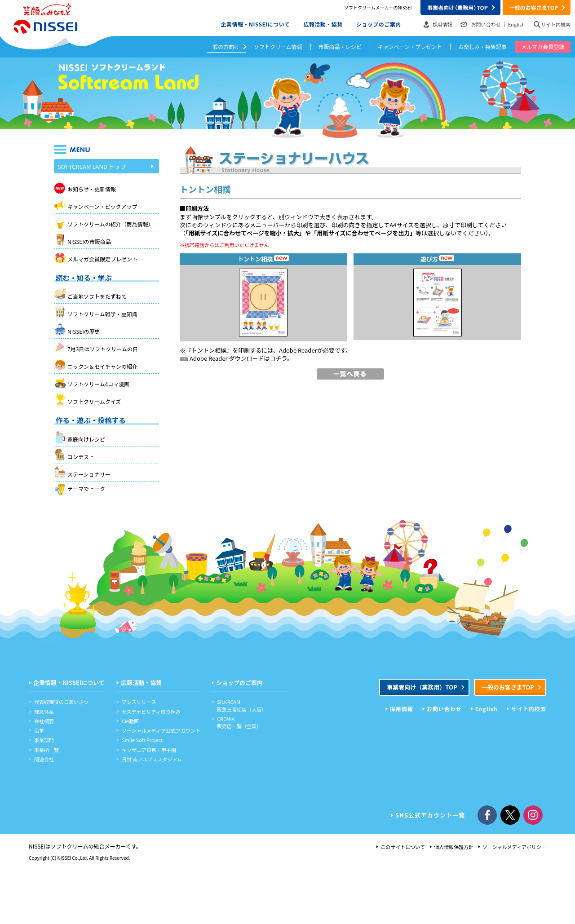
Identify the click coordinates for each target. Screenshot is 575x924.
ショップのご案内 (379, 24)
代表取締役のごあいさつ (61, 702)
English (516, 24)
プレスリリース (139, 702)
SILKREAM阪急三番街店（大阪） (242, 705)
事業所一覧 (46, 750)
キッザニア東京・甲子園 (149, 750)
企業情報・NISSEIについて (256, 24)
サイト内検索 (556, 24)
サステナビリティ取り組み (151, 712)
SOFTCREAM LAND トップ (106, 167)
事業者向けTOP (457, 7)
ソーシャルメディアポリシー (514, 847)
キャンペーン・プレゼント (410, 46)
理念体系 (44, 712)
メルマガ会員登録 (543, 46)
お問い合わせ (486, 24)
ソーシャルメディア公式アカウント (161, 730)
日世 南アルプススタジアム (152, 759)
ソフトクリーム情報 (278, 46)
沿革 (39, 730)
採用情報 (442, 24)
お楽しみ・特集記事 (482, 46)
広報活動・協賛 (323, 24)
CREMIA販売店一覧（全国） (239, 722)
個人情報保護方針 (454, 847)
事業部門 (44, 740)
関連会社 (44, 759)
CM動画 (130, 721)
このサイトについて (403, 847)
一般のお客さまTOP (534, 7)
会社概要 (44, 721)
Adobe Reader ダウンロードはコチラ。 (236, 358)
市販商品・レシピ (340, 46)
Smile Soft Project (142, 740)
